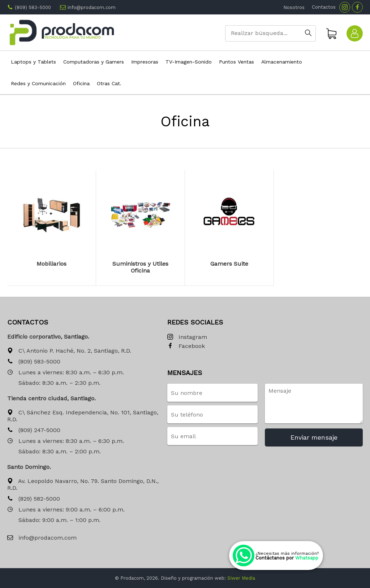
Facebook (186, 346)
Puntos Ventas (236, 62)
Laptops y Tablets (33, 62)
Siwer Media (241, 578)
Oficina (81, 83)
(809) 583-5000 (33, 7)
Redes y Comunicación (38, 83)
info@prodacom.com (92, 7)
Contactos (324, 7)
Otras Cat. (109, 83)
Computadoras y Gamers (94, 62)
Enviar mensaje (314, 437)
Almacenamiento (282, 62)
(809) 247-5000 (34, 430)
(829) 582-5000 (34, 499)
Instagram (187, 337)
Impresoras (145, 62)
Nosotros (294, 7)
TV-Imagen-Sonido (189, 62)
